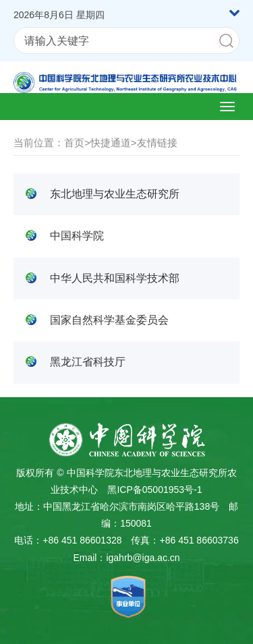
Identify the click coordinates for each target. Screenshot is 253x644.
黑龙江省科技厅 (88, 362)
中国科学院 (77, 236)
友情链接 (157, 143)
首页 (74, 143)
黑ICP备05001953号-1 (154, 490)
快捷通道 (111, 143)
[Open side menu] (227, 107)
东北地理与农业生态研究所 (115, 194)
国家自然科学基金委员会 (109, 320)
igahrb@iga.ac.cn (143, 558)
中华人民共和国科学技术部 (115, 278)
